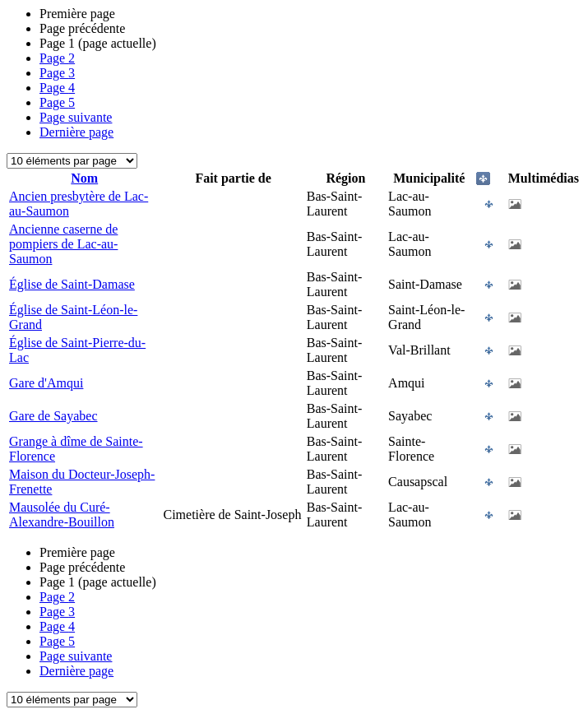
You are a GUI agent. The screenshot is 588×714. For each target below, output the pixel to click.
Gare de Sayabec (53, 416)
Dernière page (76, 132)
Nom (84, 178)
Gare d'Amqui (46, 383)
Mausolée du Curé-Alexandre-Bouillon (62, 515)
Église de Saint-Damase (72, 284)
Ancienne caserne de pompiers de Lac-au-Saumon (63, 244)
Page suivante (76, 117)
